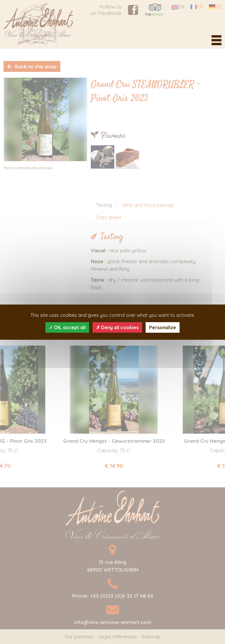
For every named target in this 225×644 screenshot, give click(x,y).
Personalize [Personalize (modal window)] (163, 327)
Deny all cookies (117, 327)
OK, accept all (67, 327)
